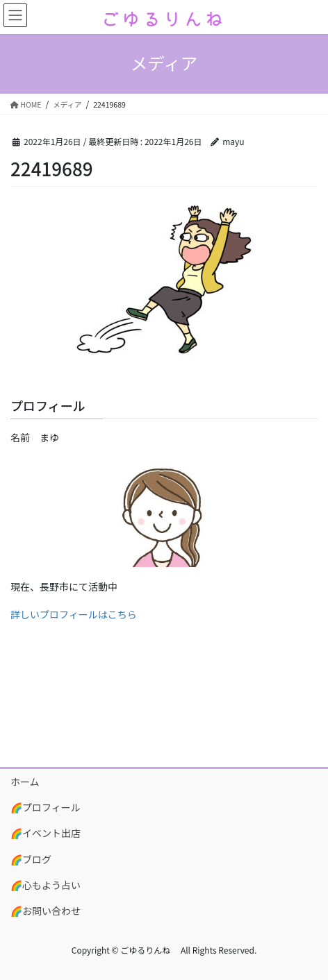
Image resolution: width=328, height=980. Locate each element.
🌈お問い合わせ (46, 911)
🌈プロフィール (46, 807)
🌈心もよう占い (46, 885)
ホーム (25, 782)
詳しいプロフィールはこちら (74, 614)
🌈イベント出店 (46, 833)
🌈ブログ (31, 859)
